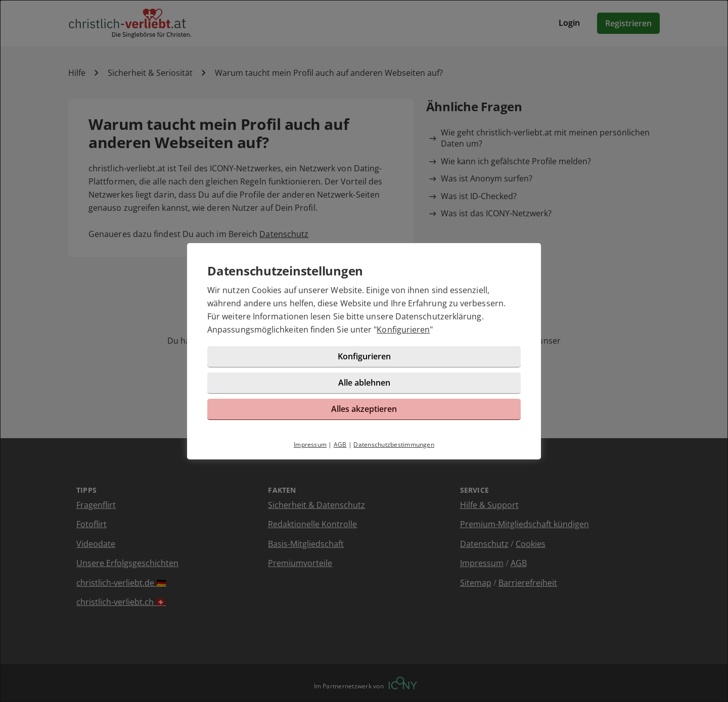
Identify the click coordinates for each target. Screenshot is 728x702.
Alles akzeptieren (364, 409)
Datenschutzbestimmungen (394, 444)
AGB (340, 444)
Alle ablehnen (364, 383)
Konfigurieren (403, 330)
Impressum (310, 444)
